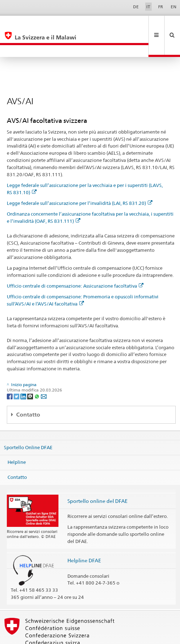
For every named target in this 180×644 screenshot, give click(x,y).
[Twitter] (17, 372)
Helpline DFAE (84, 536)
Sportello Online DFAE (28, 423)
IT (148, 7)
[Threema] (31, 372)
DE (136, 7)
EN (174, 7)
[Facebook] (10, 372)
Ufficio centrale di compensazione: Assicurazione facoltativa (75, 262)
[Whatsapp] (37, 372)
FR (161, 7)
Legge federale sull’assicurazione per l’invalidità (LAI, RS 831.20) (80, 179)
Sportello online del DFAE (98, 477)
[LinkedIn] (24, 372)
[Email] (44, 372)
